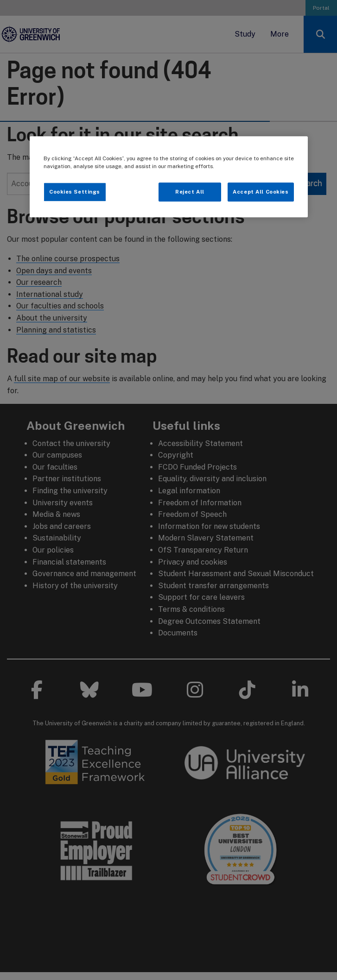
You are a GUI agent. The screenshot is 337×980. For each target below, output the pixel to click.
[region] (169, 177)
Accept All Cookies (261, 192)
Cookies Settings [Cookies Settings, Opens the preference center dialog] (75, 192)
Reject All (190, 192)
